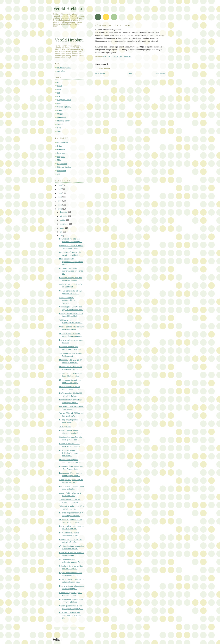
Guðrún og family (64, 107)
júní (61, 236)
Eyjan (60, 146)
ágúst (62, 228)
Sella (59, 128)
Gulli (59, 103)
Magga (60, 114)
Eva (59, 96)
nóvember (64, 216)
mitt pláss (61, 71)
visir (59, 174)
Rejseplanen (62, 164)
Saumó (60, 124)
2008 (60, 185)
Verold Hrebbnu (68, 8)
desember (64, 212)
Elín (59, 93)
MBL (59, 160)
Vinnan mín (62, 171)
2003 (60, 205)
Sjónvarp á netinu (64, 167)
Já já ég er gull (65, 426)
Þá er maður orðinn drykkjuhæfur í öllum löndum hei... (69, 453)
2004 (60, 201)
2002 (60, 209)
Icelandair (61, 153)
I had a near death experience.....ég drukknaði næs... (71, 262)
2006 (60, 193)
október (63, 220)
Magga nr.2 (62, 117)
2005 (60, 197)
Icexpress (61, 157)
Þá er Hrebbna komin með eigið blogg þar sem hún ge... (70, 615)
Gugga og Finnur (64, 100)
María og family (63, 121)
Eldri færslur (160, 73)
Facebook (61, 149)
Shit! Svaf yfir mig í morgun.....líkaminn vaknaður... (68, 300)
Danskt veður (63, 142)
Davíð (60, 86)
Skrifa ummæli (104, 68)
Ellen (59, 89)
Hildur (60, 110)
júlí (61, 232)
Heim (130, 73)
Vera (59, 131)
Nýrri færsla (100, 73)
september (64, 224)
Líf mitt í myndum (64, 67)
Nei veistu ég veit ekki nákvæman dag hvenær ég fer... (71, 271)
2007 (60, 189)
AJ (58, 82)
